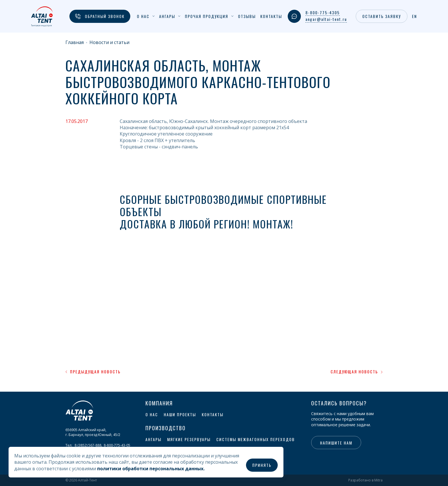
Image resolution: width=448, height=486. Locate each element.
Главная (75, 42)
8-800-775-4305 (323, 13)
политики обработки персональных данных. (151, 469)
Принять (262, 465)
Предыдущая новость (93, 372)
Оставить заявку (382, 16)
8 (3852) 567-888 (88, 445)
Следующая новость (357, 372)
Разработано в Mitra (365, 480)
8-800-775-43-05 (117, 445)
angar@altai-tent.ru (326, 19)
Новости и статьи (109, 42)
